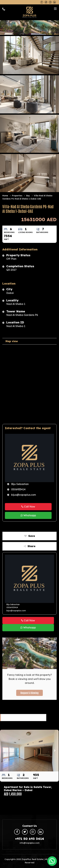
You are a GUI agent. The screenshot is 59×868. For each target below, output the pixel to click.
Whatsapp (28, 515)
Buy (28, 196)
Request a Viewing (29, 693)
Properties (17, 196)
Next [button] (55, 750)
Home (5, 196)
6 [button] (43, 799)
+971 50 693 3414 (30, 839)
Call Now (28, 507)
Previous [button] (4, 750)
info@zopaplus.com (30, 843)
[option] (29, 765)
